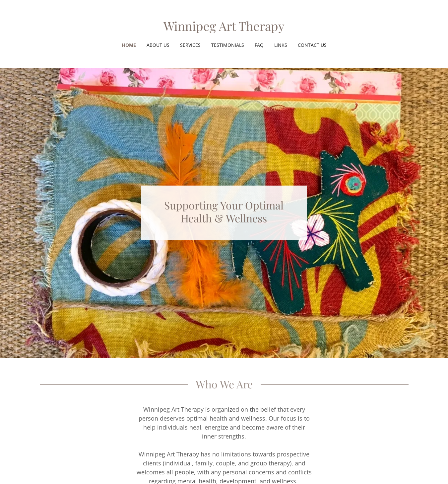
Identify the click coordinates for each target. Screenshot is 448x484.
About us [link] (158, 45)
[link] (224, 29)
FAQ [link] (259, 45)
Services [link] (190, 45)
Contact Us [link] (312, 45)
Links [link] (281, 45)
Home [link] (129, 45)
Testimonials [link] (228, 45)
